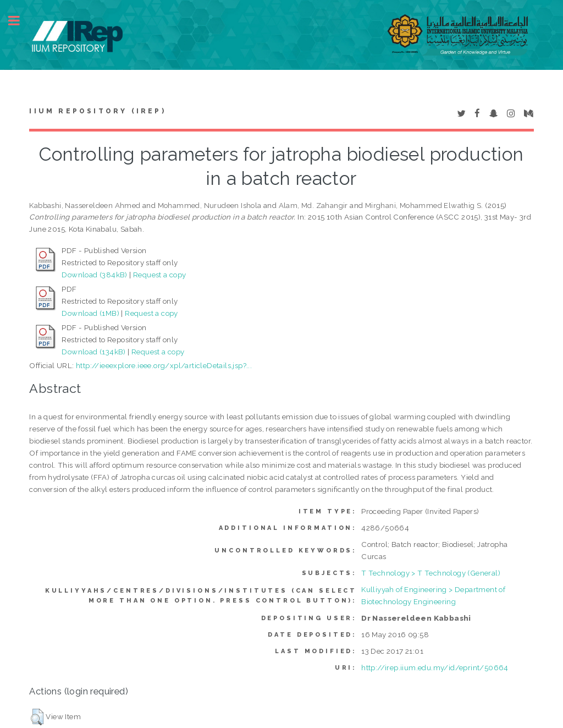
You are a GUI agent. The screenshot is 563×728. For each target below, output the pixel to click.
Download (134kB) (93, 352)
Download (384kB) (94, 275)
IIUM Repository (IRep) (97, 111)
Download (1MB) (90, 313)
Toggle (20, 21)
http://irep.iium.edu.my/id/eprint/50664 (435, 667)
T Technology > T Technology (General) (431, 573)
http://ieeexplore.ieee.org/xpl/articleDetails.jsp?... (164, 365)
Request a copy (160, 275)
